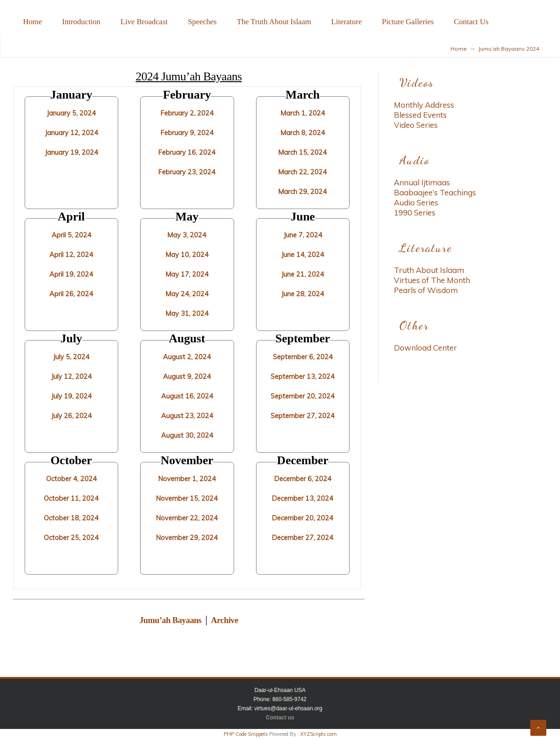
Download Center (425, 348)
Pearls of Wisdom (426, 290)
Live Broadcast (144, 22)
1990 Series (415, 212)
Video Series (416, 125)
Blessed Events (420, 115)
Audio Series (416, 202)
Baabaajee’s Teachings (435, 192)
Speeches (202, 22)
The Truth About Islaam (274, 22)
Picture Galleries (408, 22)
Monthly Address (424, 105)
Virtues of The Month (432, 280)
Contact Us (471, 22)
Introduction (81, 22)
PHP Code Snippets (246, 734)
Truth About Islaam (429, 270)
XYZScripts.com (319, 734)
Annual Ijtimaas (422, 182)
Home (33, 22)
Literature (347, 22)
